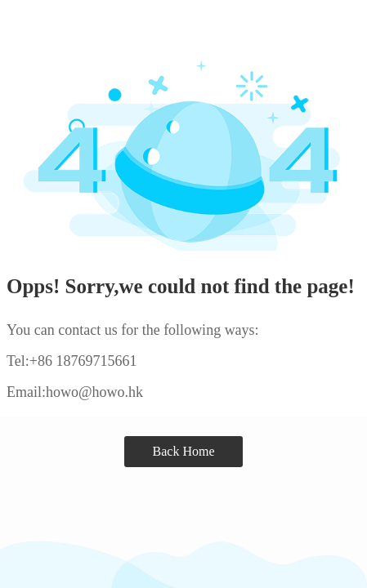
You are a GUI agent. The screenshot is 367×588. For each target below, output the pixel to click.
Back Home (184, 451)
